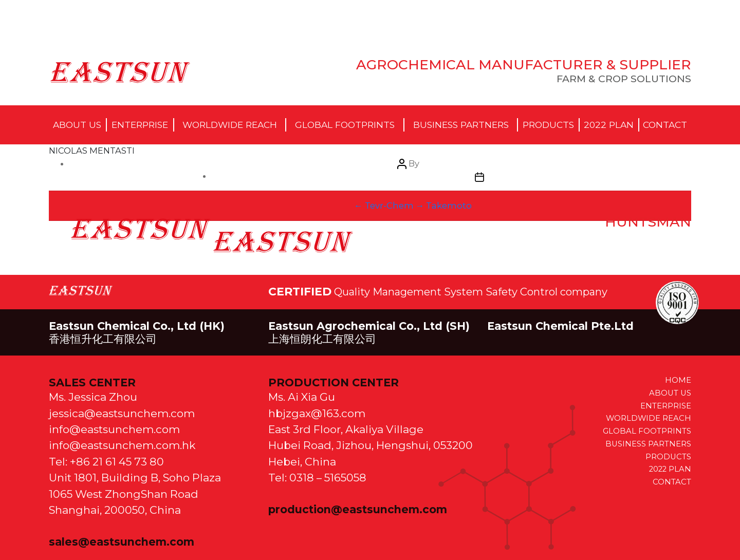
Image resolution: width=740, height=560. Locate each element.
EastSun (120, 72)
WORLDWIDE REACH (649, 418)
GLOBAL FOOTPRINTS (647, 431)
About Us (77, 125)
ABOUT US (670, 393)
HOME (678, 380)
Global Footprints (345, 125)
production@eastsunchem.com (358, 509)
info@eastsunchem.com (114, 429)
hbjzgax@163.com (317, 413)
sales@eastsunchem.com (122, 542)
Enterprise (140, 125)
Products (548, 125)
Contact (665, 125)
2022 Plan (609, 125)
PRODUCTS (668, 457)
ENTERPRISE (666, 406)
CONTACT (672, 482)
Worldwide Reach (230, 125)
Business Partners (461, 125)
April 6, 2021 (283, 241)
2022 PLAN (670, 469)
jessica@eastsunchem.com (122, 413)
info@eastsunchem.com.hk (122, 445)
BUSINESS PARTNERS (648, 444)
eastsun (141, 229)
